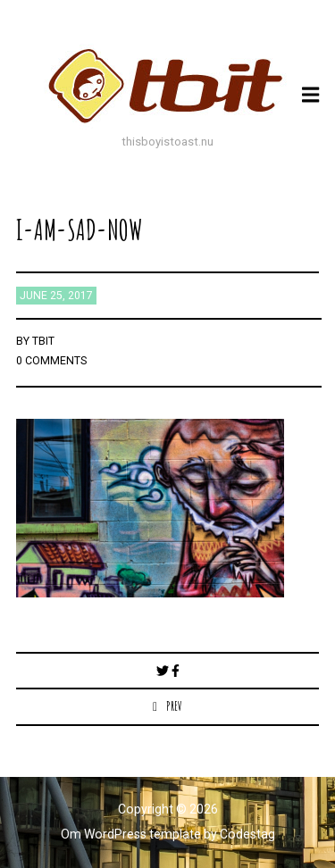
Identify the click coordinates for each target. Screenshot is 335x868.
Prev (174, 706)
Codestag (247, 834)
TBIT (43, 341)
